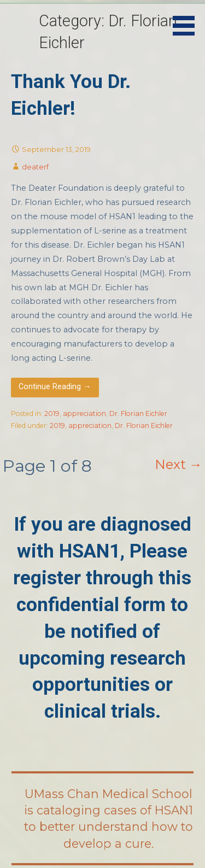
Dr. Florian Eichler (138, 414)
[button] (188, 20)
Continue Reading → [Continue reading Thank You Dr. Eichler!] (55, 387)
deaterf (35, 167)
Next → (178, 464)
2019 (52, 414)
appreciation (84, 414)
